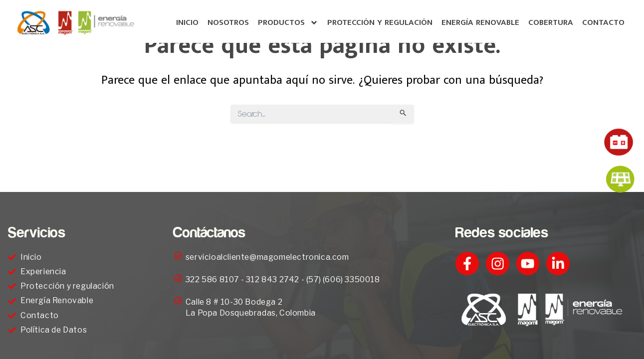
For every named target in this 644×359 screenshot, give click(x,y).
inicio (187, 22)
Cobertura (551, 22)
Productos (288, 23)
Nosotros (228, 22)
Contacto (603, 22)
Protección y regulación (380, 22)
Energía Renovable (480, 22)
